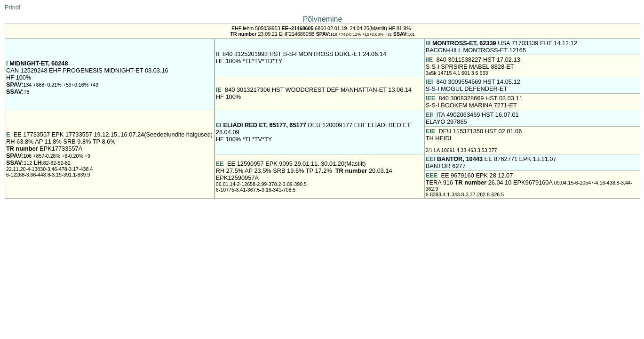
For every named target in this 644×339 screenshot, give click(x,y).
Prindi (12, 7)
